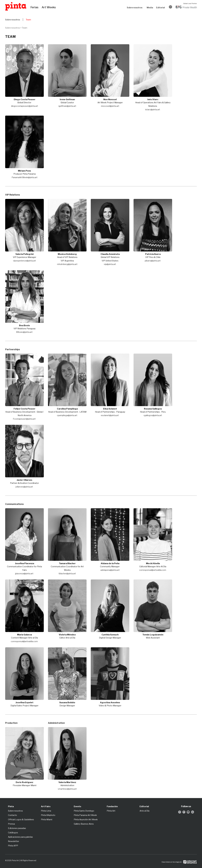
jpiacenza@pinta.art (24, 573)
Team (28, 20)
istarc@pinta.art (153, 110)
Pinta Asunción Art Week (86, 820)
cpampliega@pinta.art (67, 415)
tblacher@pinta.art (67, 573)
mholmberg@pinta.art (67, 264)
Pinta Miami (47, 820)
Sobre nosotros (135, 8)
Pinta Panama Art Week (85, 815)
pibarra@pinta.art (153, 261)
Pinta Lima (46, 811)
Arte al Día (144, 811)
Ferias (35, 7)
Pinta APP (13, 846)
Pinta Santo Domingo (84, 811)
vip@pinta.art (110, 264)
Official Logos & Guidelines (21, 820)
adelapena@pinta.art (110, 570)
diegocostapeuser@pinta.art (25, 106)
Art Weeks (49, 7)
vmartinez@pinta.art (67, 789)
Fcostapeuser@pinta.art (24, 419)
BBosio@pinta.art (24, 332)
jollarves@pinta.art (24, 487)
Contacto (12, 815)
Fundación (112, 806)
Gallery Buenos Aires (84, 824)
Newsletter (14, 841)
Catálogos (13, 833)
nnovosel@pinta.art (110, 106)
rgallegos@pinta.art (153, 415)
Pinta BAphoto (48, 815)
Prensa (11, 824)
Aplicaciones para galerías (20, 837)
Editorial (161, 8)
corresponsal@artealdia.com (153, 570)
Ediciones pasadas (17, 828)
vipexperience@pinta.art (24, 261)
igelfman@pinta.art (67, 106)
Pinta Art (111, 811)
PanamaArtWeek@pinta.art (25, 177)
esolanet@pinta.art (110, 415)
